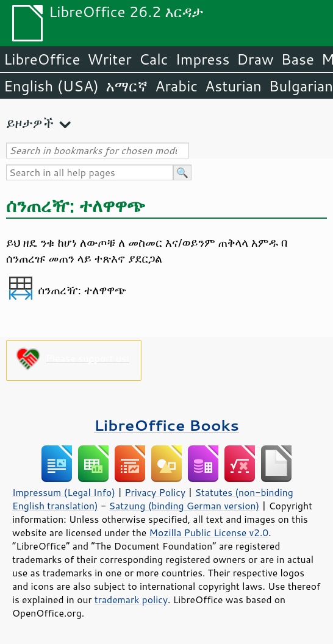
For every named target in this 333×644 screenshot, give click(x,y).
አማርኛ (127, 86)
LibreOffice (42, 59)
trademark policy (131, 600)
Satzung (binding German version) (184, 506)
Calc (154, 59)
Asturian (233, 86)
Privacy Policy (155, 492)
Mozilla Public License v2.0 (209, 533)
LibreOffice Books (167, 425)
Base (298, 59)
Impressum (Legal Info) (64, 492)
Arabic (176, 86)
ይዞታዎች (30, 123)
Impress (203, 59)
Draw (255, 59)
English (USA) (51, 86)
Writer (109, 59)
